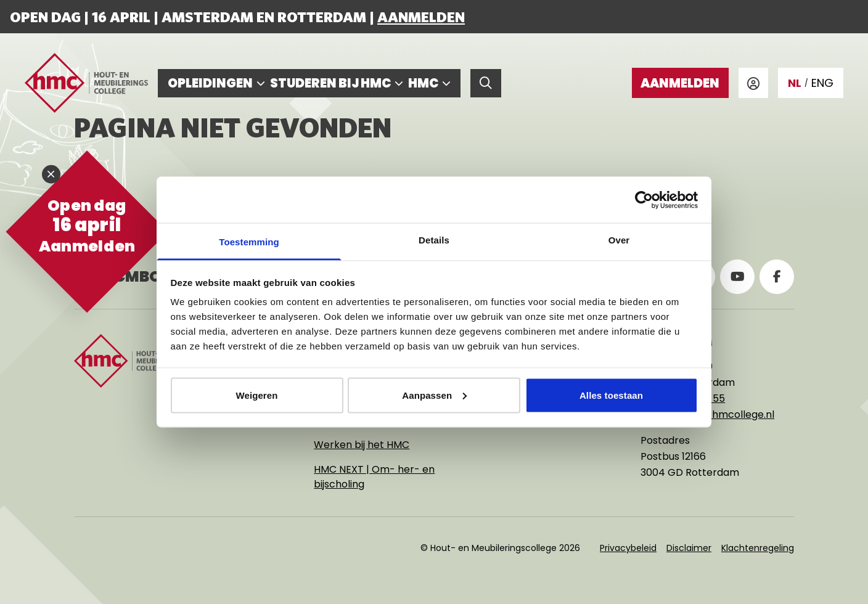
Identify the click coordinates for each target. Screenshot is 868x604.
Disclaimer (689, 548)
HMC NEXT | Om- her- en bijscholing (374, 477)
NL (795, 83)
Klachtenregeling (758, 548)
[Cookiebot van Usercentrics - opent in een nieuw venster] (644, 200)
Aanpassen (434, 395)
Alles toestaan (611, 395)
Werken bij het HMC (362, 445)
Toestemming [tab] (249, 242)
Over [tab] (619, 240)
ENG (822, 83)
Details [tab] (434, 240)
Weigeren (256, 395)
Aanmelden (421, 17)
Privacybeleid (628, 548)
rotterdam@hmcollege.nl (712, 414)
